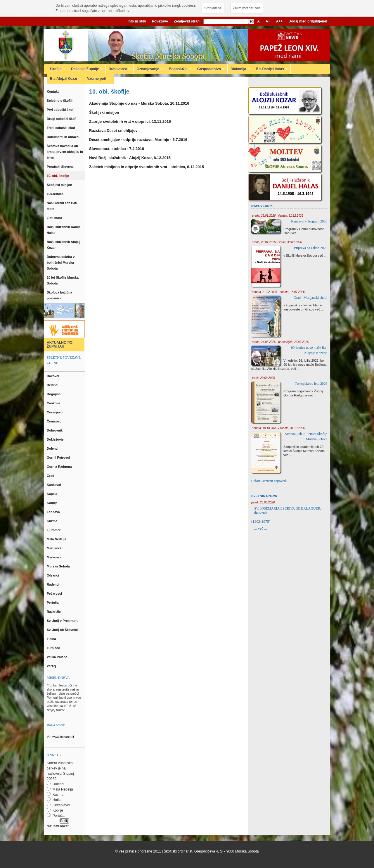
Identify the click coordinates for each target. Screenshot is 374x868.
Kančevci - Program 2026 (309, 221)
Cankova (54, 403)
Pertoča (53, 603)
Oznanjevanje (148, 69)
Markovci (54, 557)
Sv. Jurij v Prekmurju (63, 621)
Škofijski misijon (60, 185)
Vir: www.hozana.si (60, 737)
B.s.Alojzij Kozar (64, 79)
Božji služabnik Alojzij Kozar (64, 245)
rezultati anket (58, 826)
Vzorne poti (98, 79)
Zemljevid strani (187, 21)
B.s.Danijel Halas (271, 69)
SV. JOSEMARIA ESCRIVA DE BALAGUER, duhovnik (288, 510)
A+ (268, 21)
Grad (51, 476)
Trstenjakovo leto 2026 (311, 384)
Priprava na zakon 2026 (311, 248)
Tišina (52, 639)
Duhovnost (118, 69)
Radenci (54, 584)
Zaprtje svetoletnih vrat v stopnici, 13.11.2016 (130, 121)
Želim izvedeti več (247, 8)
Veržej (52, 666)
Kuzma (52, 521)
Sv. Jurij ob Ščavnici (63, 630)
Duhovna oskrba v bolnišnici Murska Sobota (61, 263)
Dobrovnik (55, 430)
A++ (279, 21)
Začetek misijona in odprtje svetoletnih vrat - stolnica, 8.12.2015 (147, 167)
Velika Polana (57, 657)
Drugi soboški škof (62, 119)
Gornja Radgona (60, 467)
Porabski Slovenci (61, 167)
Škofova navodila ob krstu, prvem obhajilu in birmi (65, 152)
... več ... (261, 528)
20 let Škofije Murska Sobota (63, 280)
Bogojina (54, 394)
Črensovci (55, 421)
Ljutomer (54, 530)
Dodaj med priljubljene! (308, 21)
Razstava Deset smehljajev (113, 131)
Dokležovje (56, 439)
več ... (296, 233)
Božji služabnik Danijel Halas (64, 230)
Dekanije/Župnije (85, 69)
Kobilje (53, 503)
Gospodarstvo (209, 69)
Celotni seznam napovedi (269, 481)
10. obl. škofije (59, 176)
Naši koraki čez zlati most (62, 206)
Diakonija (239, 69)
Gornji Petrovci (59, 458)
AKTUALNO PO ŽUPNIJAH (60, 345)
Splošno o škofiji (60, 101)
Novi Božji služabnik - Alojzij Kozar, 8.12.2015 (130, 158)
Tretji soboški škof (61, 128)
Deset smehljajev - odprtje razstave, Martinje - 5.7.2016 (138, 140)
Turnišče (54, 648)
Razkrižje (54, 612)
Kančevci (54, 485)
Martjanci (54, 548)
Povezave (160, 21)
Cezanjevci (56, 412)
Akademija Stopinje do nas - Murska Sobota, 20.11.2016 (139, 103)
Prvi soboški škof (60, 110)
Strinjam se (213, 8)
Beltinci (53, 385)
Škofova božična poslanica (59, 295)
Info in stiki (137, 21)
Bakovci (53, 376)
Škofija (56, 69)
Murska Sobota (59, 566)
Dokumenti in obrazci (63, 137)
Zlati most (55, 218)
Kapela (52, 494)
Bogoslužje (179, 69)
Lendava (54, 512)
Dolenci (53, 448)
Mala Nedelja (57, 539)
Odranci (53, 575)
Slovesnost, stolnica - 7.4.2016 (117, 149)
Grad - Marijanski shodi (310, 298)
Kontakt (54, 92)
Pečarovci (55, 593)
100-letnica (56, 194)
